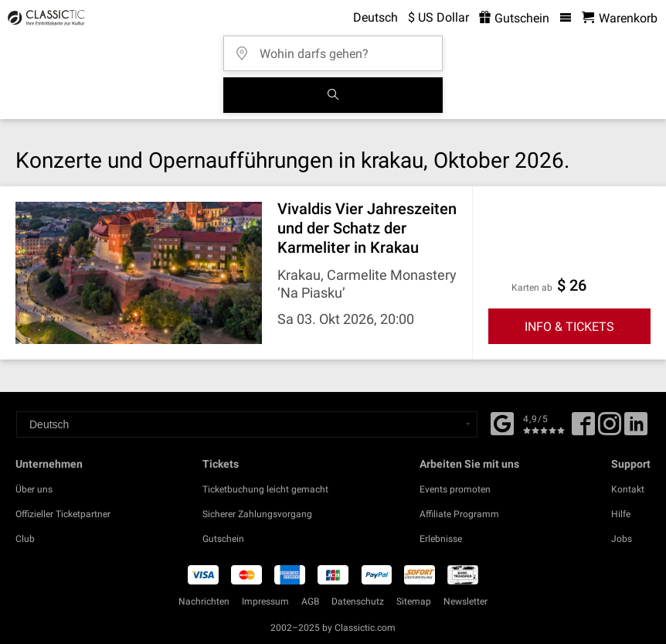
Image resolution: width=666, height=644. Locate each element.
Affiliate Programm (459, 514)
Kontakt (628, 489)
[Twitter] (610, 429)
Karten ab (532, 288)
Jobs (622, 539)
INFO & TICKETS (569, 327)
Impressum (265, 601)
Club (25, 539)
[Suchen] (333, 95)
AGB (310, 601)
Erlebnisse (441, 539)
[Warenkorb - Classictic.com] (620, 18)
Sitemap (414, 601)
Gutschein (223, 539)
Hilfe (621, 514)
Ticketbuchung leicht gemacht (265, 489)
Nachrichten (204, 601)
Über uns (34, 489)
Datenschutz (358, 601)
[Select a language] (247, 424)
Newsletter (466, 601)
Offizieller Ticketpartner (63, 514)
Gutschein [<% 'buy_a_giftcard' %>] (514, 18)
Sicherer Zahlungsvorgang (257, 514)
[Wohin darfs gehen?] (338, 48)
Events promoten (455, 489)
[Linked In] (636, 429)
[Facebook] (502, 422)
